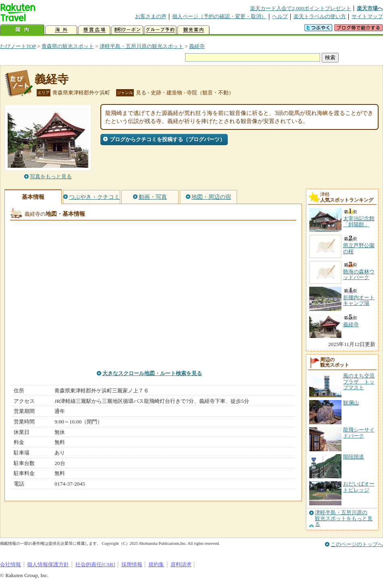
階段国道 (354, 457)
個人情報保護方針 (48, 564)
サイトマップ (367, 16)
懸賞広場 (94, 30)
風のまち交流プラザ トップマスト (359, 382)
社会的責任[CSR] (95, 564)
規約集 (156, 564)
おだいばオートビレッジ (359, 487)
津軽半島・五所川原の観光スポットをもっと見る (344, 518)
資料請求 (181, 564)
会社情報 (10, 564)
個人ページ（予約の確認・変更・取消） (219, 16)
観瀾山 (351, 403)
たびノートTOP (18, 46)
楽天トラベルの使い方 (320, 16)
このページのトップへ (357, 544)
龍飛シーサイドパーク (359, 433)
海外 (61, 30)
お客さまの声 (151, 16)
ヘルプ (280, 16)
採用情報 (132, 564)
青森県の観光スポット (68, 46)
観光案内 (194, 30)
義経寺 (197, 46)
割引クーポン (127, 30)
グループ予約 (160, 30)
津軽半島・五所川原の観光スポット (142, 46)
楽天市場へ (370, 8)
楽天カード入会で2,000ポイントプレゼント (301, 8)
